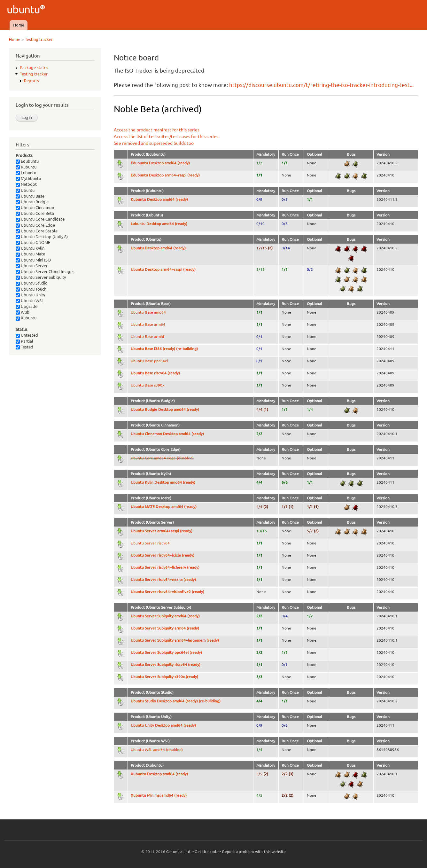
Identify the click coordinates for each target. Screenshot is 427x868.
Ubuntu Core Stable (37, 231)
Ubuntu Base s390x (148, 385)
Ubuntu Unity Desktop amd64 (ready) (163, 725)
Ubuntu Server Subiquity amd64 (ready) (165, 616)
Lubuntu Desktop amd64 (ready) (159, 224)
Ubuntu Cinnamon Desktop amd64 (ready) (167, 434)
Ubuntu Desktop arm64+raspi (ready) (163, 269)
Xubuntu (26, 318)
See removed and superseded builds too (154, 143)
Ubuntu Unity (30, 295)
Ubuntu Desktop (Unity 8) (42, 237)
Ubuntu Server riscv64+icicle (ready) (163, 555)
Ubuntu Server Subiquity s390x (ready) (164, 677)
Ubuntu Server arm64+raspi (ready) (162, 531)
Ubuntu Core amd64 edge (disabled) (162, 458)
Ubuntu (25, 190)
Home (19, 25)
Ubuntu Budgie (32, 202)
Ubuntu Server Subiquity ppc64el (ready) (166, 652)
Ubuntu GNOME (33, 242)
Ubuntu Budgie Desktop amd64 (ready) (165, 409)
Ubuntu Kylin (30, 248)
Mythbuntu (28, 178)
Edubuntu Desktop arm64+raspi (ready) (165, 175)
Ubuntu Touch (31, 289)
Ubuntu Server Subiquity (41, 277)
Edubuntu (27, 161)
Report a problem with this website (254, 852)
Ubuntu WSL (30, 301)
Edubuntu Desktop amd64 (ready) (160, 163)
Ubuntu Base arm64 (148, 324)
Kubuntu (26, 167)
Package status (34, 67)
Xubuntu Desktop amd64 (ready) (159, 774)
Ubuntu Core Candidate (40, 219)
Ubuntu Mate (30, 254)
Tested (24, 347)
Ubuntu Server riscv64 (150, 543)
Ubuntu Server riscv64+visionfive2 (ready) (167, 592)
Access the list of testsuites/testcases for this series (166, 137)
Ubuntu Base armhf (148, 336)
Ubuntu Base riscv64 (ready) (155, 373)
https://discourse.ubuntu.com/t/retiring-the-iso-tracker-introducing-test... (321, 85)
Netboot (26, 184)
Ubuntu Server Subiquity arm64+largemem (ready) (175, 640)
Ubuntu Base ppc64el (149, 361)
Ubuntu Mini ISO (33, 260)
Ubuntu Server (32, 266)
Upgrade (27, 306)
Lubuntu (26, 173)
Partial (24, 341)
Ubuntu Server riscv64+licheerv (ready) (165, 567)
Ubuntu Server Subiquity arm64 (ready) (165, 628)
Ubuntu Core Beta (35, 213)
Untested (27, 335)
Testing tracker (39, 39)
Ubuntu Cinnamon (35, 207)
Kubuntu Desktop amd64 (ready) (159, 199)
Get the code (206, 852)
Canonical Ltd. (179, 852)
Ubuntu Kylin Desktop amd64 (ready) (163, 482)
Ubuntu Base (30, 196)
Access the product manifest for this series (157, 130)
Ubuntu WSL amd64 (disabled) (157, 750)
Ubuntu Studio (32, 283)
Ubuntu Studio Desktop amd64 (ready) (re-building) (176, 701)
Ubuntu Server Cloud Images (45, 271)
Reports (31, 81)
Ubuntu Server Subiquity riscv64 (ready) (166, 665)
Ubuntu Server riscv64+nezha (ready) (163, 579)
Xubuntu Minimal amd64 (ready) (159, 795)
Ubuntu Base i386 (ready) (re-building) (164, 349)
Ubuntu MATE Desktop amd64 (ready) (164, 507)
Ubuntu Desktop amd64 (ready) (158, 248)
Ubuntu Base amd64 (148, 312)
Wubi (23, 312)
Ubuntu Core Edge (35, 225)
